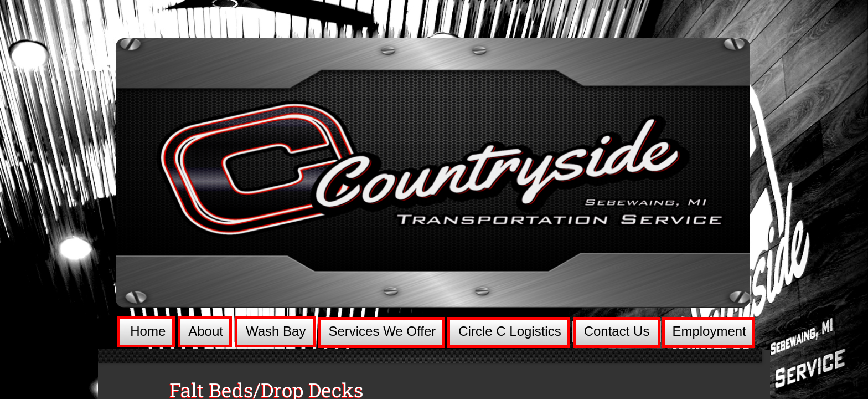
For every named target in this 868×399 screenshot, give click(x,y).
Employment (709, 331)
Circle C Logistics (510, 331)
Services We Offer (382, 331)
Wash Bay (276, 331)
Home (148, 331)
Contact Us (617, 331)
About (206, 331)
